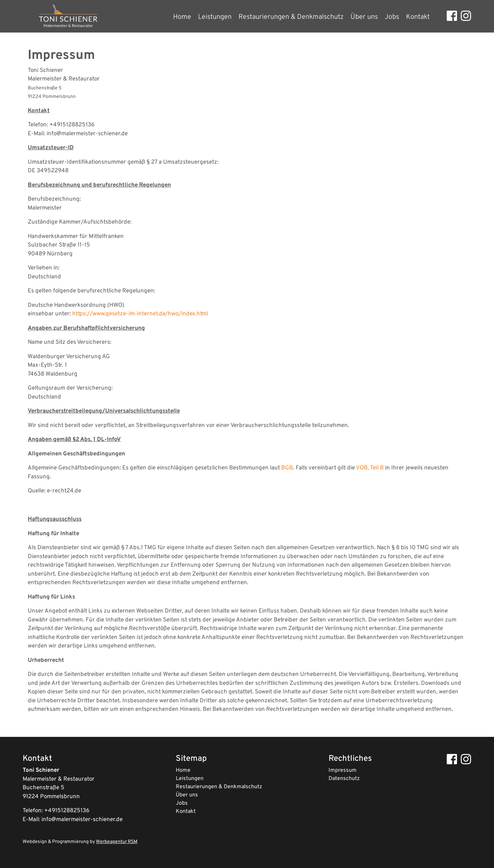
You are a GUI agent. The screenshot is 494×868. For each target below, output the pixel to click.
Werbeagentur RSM (117, 842)
